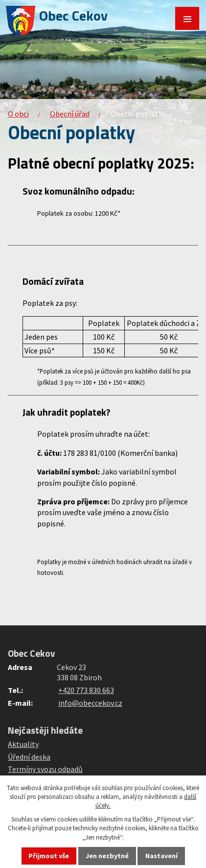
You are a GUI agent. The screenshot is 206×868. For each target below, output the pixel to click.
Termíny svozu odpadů (45, 769)
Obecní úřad (70, 114)
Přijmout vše (49, 856)
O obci (18, 114)
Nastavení (161, 856)
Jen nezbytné (107, 856)
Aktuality (23, 744)
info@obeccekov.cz (90, 703)
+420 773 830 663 (86, 690)
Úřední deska (29, 757)
